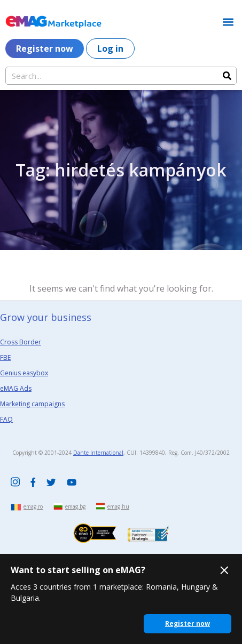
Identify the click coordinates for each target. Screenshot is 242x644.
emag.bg (75, 506)
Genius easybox (24, 373)
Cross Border (21, 342)
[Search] (227, 76)
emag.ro (33, 506)
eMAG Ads (16, 388)
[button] (228, 22)
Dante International (98, 453)
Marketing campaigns (32, 404)
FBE (5, 357)
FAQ (6, 419)
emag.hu (118, 506)
